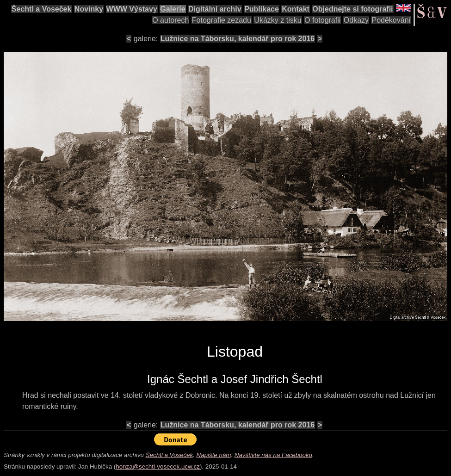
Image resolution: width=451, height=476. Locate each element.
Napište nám (214, 455)
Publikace (262, 9)
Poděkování (391, 20)
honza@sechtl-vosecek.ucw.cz (158, 467)
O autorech (170, 20)
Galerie (173, 9)
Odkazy (356, 20)
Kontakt (296, 9)
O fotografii (322, 20)
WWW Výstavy (132, 9)
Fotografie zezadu (222, 20)
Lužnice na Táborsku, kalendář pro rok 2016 (238, 39)
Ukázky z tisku (278, 20)
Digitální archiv (215, 9)
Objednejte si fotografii (352, 9)
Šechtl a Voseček (42, 9)
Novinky (89, 9)
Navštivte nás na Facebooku (273, 455)
